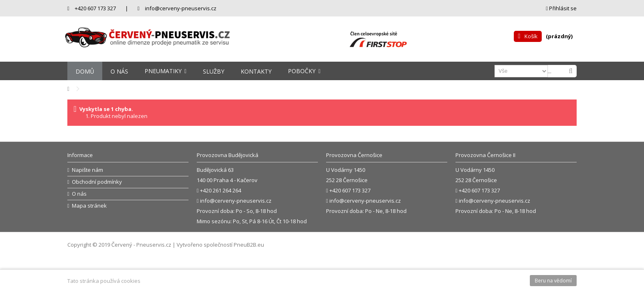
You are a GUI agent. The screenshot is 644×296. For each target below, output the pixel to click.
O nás (79, 194)
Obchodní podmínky (97, 182)
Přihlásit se (561, 8)
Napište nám (87, 170)
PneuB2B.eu (249, 245)
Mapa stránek (89, 206)
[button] (166, 71)
